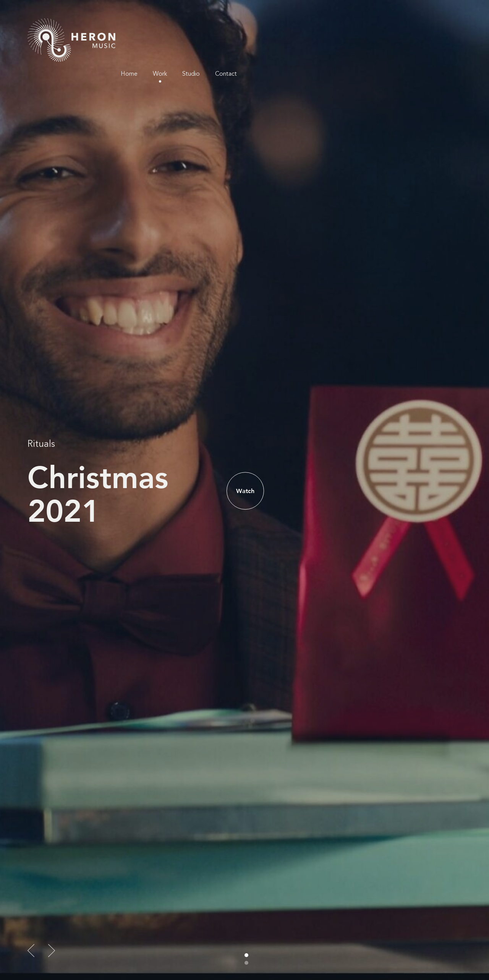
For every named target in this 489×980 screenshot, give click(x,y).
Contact (443, 27)
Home (346, 27)
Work (377, 27)
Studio (408, 27)
